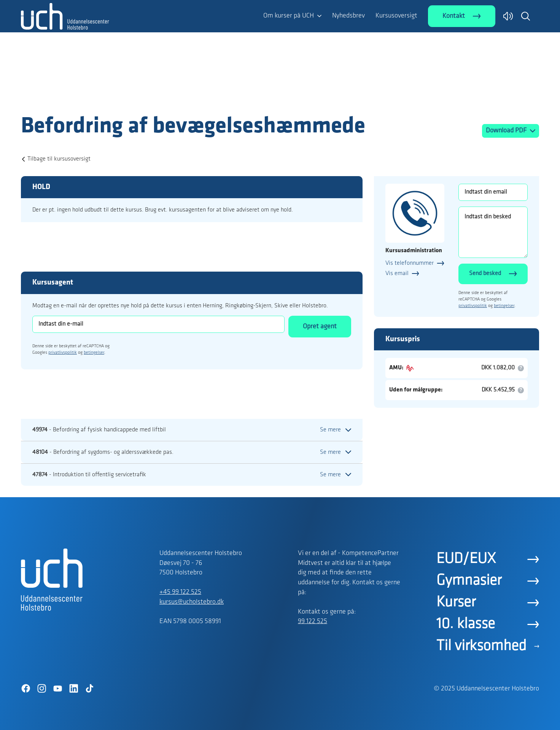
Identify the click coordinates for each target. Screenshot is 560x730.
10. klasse (466, 624)
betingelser (94, 353)
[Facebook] (25, 689)
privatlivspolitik (63, 353)
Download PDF (507, 131)
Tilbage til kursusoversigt (59, 159)
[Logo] (65, 98)
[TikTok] (89, 689)
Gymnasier (469, 581)
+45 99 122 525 (180, 592)
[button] (525, 16)
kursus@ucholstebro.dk (192, 602)
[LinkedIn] (73, 689)
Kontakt (454, 16)
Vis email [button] (397, 274)
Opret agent (320, 327)
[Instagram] (41, 689)
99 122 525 (313, 621)
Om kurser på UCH (289, 16)
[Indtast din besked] (493, 232)
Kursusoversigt (396, 16)
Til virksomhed (481, 646)
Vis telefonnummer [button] (410, 263)
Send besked (485, 274)
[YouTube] (57, 689)
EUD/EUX (466, 559)
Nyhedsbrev (348, 16)
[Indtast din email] (493, 192)
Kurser (456, 603)
